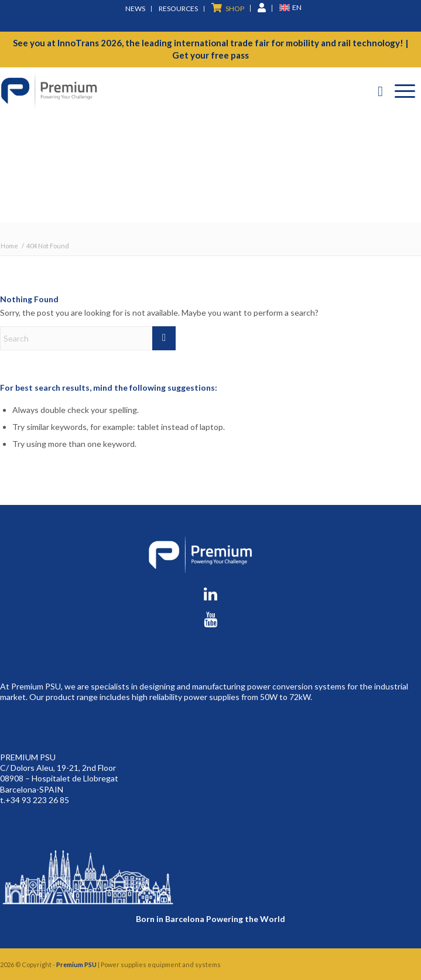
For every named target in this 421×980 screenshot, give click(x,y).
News (135, 8)
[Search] (380, 91)
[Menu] (405, 91)
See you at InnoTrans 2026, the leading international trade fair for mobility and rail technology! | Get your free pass (210, 49)
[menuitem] (136, 9)
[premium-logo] (168, 91)
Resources (178, 8)
